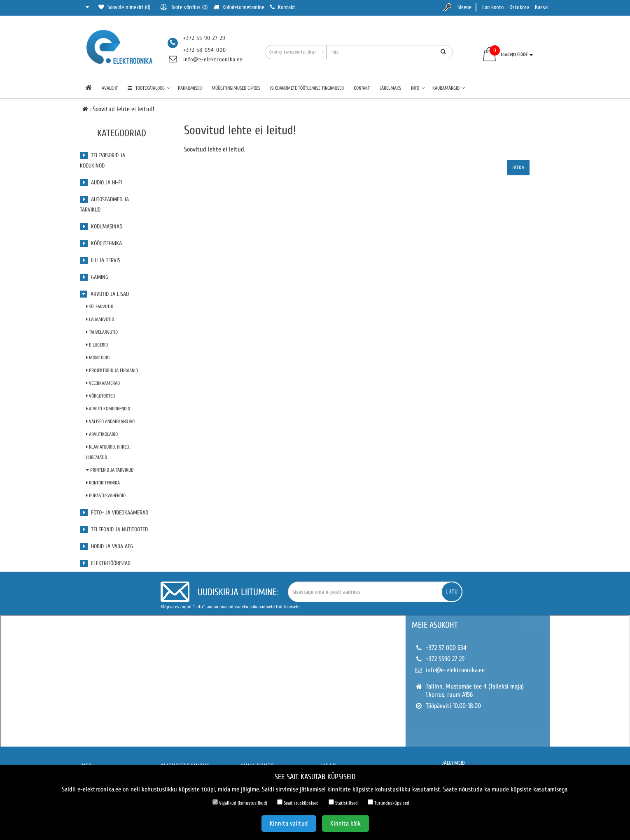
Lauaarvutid (100, 319)
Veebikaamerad (103, 383)
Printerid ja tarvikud (110, 470)
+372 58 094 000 (205, 50)
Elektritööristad (105, 563)
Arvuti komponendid (108, 409)
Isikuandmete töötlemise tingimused (307, 88)
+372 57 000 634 (446, 648)
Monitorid (98, 358)
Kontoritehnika (103, 483)
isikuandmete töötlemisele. (275, 607)
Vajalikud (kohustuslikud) (240, 803)
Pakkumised (190, 88)
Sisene (464, 7)
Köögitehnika (101, 243)
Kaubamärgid (449, 88)
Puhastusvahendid (106, 496)
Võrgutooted (100, 396)
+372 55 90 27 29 (204, 38)
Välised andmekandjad (110, 421)
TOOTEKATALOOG (149, 88)
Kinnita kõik (345, 824)
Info (418, 88)
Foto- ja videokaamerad (114, 513)
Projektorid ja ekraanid (112, 370)
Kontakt (362, 88)
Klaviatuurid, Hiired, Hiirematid (108, 452)
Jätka (518, 168)
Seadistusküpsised (298, 803)
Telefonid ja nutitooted (114, 529)
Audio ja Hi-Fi (101, 183)
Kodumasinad (101, 227)
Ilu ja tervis (100, 260)
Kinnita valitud (289, 824)
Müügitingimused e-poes (236, 88)
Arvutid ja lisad (104, 294)
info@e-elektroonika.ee (213, 59)
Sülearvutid (100, 307)
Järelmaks (390, 88)
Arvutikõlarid (102, 434)
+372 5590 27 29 (445, 659)
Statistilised (343, 803)
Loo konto (493, 7)
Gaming (94, 277)
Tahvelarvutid (102, 332)
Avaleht (110, 88)
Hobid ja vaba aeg (106, 546)
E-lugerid (97, 345)
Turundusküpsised (388, 803)
